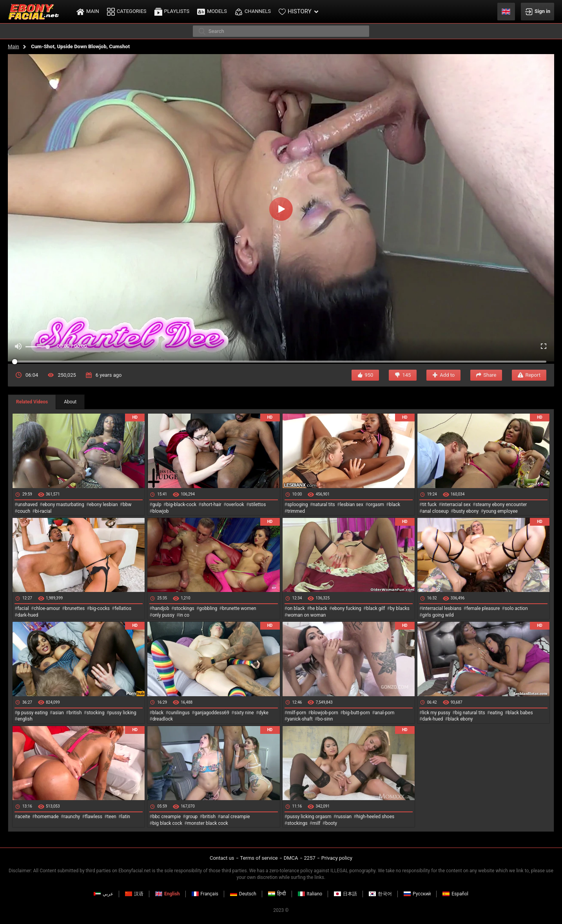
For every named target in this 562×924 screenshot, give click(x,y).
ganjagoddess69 (212, 713)
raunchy (72, 817)
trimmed (296, 511)
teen (111, 817)
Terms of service (259, 858)
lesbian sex (352, 505)
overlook (235, 505)
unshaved (27, 505)
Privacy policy (337, 858)
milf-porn (297, 713)
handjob (161, 608)
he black (318, 608)
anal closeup (435, 511)
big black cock (167, 823)
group (191, 817)
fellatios (123, 608)
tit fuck (429, 505)
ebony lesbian (103, 505)
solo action (516, 608)
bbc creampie (167, 817)
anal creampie (235, 817)
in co (185, 615)
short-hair (211, 505)
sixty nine (244, 713)
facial (23, 608)
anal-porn (384, 713)
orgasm (376, 505)
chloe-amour (47, 608)
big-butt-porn (356, 713)
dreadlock (163, 719)
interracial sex (456, 505)
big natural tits (470, 713)
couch (24, 511)
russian (344, 817)
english (25, 719)
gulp (157, 505)
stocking (96, 713)
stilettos (257, 505)
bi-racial (43, 511)
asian (58, 713)
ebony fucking (347, 608)
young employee (501, 511)
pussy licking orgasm (309, 817)
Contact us (222, 858)
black (395, 505)
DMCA (291, 858)
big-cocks (100, 608)
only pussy (163, 615)
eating (496, 713)
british (75, 713)
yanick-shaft (300, 719)
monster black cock (208, 823)
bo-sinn (325, 719)
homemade (47, 817)
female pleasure (483, 608)
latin (126, 817)
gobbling (208, 608)
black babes (520, 713)
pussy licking (123, 713)
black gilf (375, 608)
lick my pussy (436, 713)
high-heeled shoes (375, 817)
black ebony (460, 719)
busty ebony (466, 511)
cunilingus (179, 713)
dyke (264, 713)
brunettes (75, 608)
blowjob (161, 511)
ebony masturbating (63, 505)
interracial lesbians (442, 608)
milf (316, 823)
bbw (127, 505)
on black (296, 608)
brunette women (239, 608)
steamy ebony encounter (501, 505)
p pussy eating (32, 713)
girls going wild (438, 615)
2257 (310, 858)
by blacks (400, 608)
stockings (184, 608)
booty (331, 823)
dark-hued (28, 615)
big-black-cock (181, 505)
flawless (94, 817)
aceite (24, 817)
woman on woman (307, 615)
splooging (298, 505)
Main (14, 46)
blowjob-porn (325, 713)
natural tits (324, 505)
